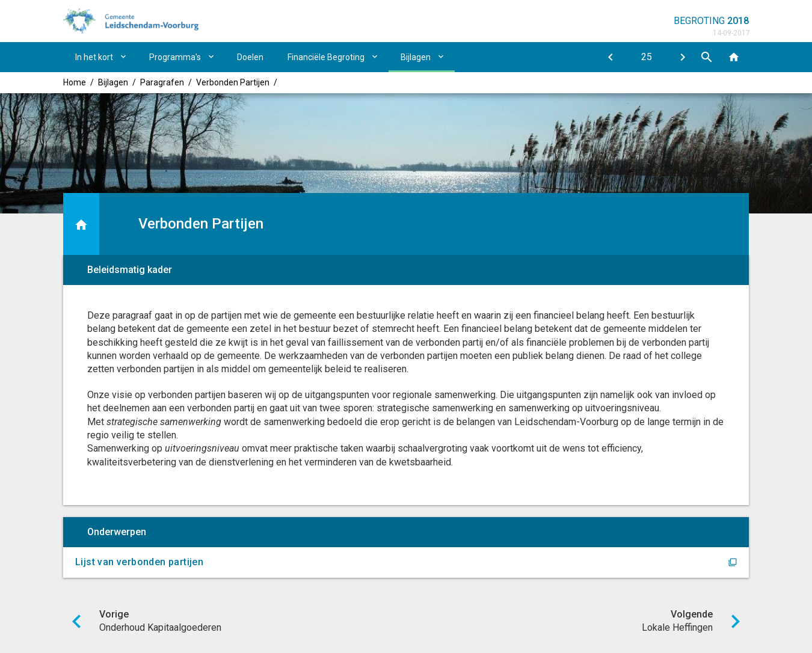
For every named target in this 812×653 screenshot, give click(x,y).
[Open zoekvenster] (707, 57)
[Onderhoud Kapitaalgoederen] (611, 57)
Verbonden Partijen (233, 82)
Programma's (175, 57)
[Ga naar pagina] (647, 57)
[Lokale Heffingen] (683, 57)
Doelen (250, 57)
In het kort (94, 57)
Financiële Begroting (326, 57)
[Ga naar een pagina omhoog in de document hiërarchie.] (81, 224)
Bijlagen (416, 57)
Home (75, 82)
